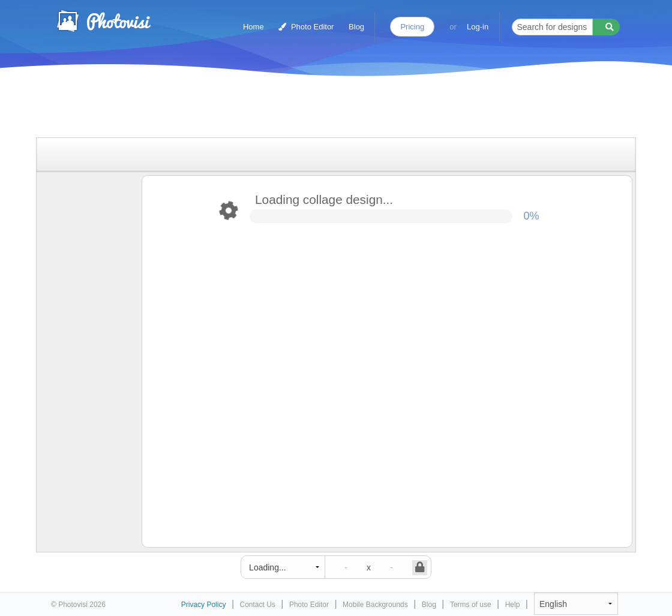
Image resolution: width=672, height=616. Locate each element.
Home (253, 27)
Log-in (478, 27)
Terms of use (471, 605)
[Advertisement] (323, 109)
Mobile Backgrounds (375, 605)
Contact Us (258, 605)
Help (513, 605)
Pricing (412, 27)
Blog (356, 27)
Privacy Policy (204, 605)
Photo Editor (306, 27)
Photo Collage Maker (103, 21)
